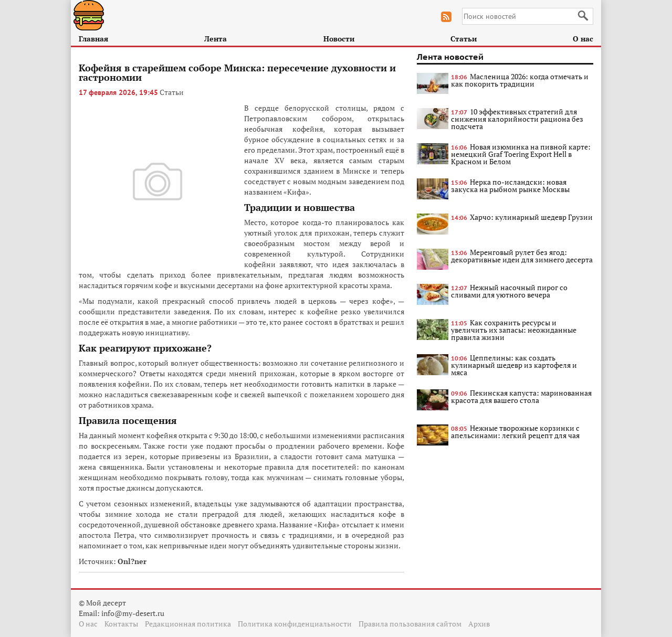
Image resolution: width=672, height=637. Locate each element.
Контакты (121, 624)
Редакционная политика (188, 624)
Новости (339, 39)
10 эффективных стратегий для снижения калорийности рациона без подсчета (517, 119)
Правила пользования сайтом (410, 624)
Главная (93, 39)
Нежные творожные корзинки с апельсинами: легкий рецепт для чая (515, 432)
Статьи (464, 39)
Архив (479, 624)
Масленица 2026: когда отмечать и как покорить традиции (520, 80)
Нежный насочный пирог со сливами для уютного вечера (509, 291)
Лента (216, 39)
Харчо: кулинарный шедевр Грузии (531, 217)
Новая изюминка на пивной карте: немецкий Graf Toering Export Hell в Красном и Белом (521, 154)
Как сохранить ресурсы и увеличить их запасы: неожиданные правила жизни (514, 330)
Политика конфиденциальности (295, 624)
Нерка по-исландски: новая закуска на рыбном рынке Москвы (510, 185)
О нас (583, 39)
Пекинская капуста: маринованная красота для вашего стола (521, 396)
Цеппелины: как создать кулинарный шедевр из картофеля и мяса (514, 365)
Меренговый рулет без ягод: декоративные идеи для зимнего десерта (522, 256)
